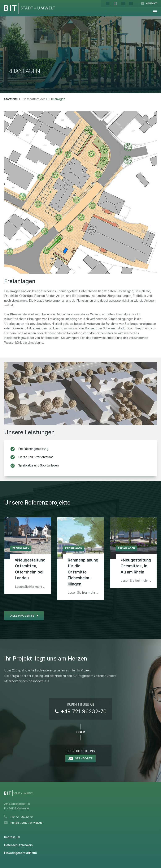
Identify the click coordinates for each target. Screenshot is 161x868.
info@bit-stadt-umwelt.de (26, 823)
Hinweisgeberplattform (21, 853)
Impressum (12, 837)
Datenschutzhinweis (18, 845)
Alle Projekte (22, 616)
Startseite (11, 99)
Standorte (84, 758)
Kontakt (151, 3)
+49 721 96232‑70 (84, 711)
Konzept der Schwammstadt (105, 328)
